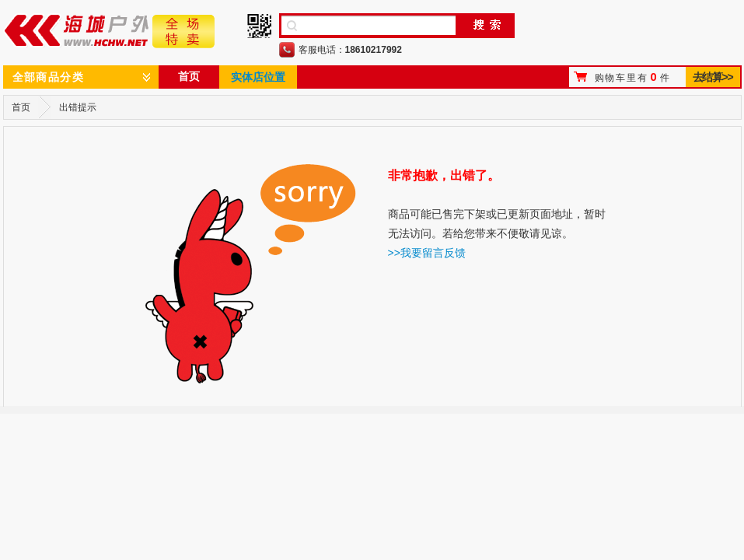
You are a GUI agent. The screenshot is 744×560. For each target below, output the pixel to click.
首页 (189, 76)
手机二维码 (259, 26)
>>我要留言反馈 (427, 253)
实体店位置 (258, 77)
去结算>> (713, 77)
